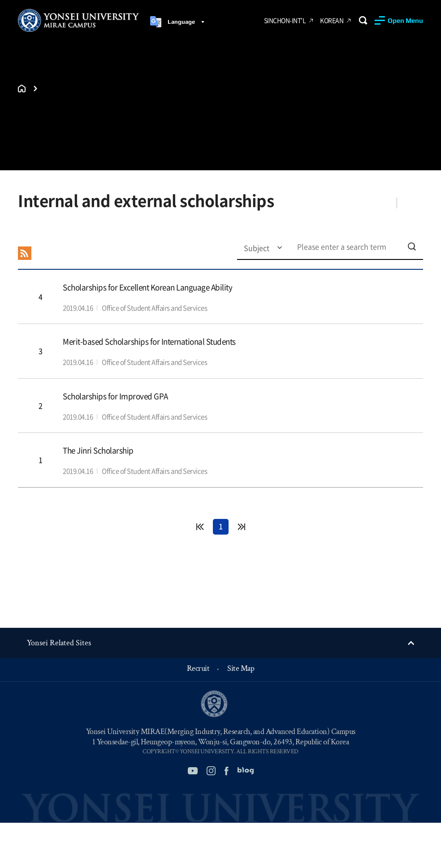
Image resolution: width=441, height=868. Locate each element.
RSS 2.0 (25, 253)
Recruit (198, 668)
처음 (200, 527)
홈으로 (22, 89)
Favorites (413, 203)
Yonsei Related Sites (59, 643)
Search (363, 21)
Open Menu (405, 20)
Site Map (241, 668)
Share (380, 203)
